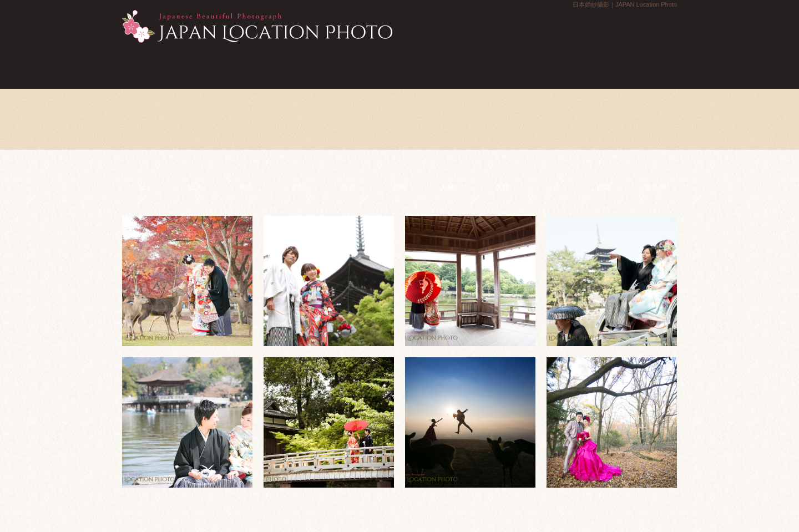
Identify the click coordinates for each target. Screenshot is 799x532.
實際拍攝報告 (558, 66)
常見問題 (637, 66)
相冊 (399, 66)
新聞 (320, 66)
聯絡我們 (787, 97)
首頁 (161, 66)
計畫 (241, 66)
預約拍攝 (787, 182)
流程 (479, 66)
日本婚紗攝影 (257, 27)
